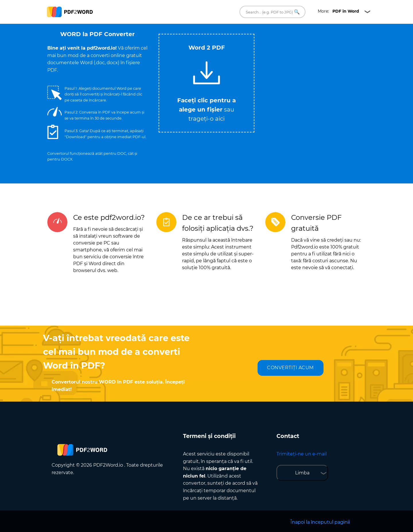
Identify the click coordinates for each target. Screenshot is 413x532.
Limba (302, 473)
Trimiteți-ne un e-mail (302, 454)
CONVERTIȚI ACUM (290, 368)
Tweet (229, 31)
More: (338, 11)
